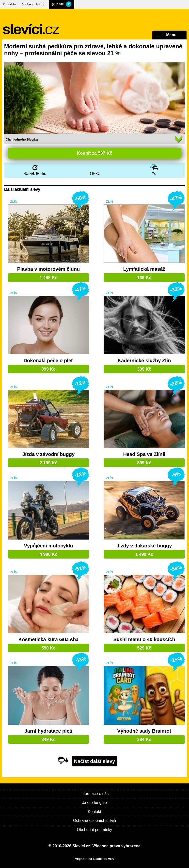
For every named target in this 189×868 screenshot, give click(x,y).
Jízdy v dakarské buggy (144, 546)
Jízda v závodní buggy (48, 454)
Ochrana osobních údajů (94, 821)
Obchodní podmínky (94, 830)
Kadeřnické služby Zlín (144, 361)
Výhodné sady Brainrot (144, 731)
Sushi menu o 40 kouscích (144, 640)
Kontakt (94, 812)
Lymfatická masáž (144, 269)
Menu (166, 35)
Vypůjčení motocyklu (48, 546)
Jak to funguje (94, 803)
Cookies (27, 4)
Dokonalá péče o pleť (48, 361)
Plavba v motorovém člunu (49, 269)
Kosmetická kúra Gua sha (49, 640)
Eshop (40, 4)
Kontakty (9, 4)
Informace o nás (95, 794)
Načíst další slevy (95, 761)
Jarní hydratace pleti (49, 731)
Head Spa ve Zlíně (144, 454)
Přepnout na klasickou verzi (94, 859)
